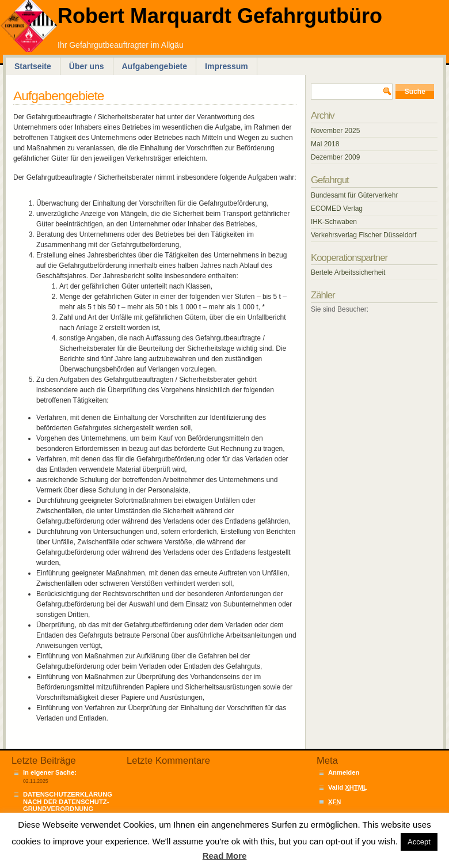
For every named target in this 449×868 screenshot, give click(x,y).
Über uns (87, 66)
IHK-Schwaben (334, 222)
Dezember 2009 (335, 157)
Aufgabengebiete (155, 66)
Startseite (33, 66)
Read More (225, 856)
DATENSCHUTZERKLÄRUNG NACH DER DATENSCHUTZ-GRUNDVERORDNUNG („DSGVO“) (68, 805)
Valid (348, 787)
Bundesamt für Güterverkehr (354, 195)
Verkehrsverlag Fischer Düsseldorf (364, 235)
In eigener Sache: (50, 772)
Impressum (227, 66)
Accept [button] (419, 842)
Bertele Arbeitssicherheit (348, 272)
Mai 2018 (325, 144)
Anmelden (344, 772)
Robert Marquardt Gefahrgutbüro (220, 16)
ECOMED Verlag (337, 209)
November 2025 (335, 131)
